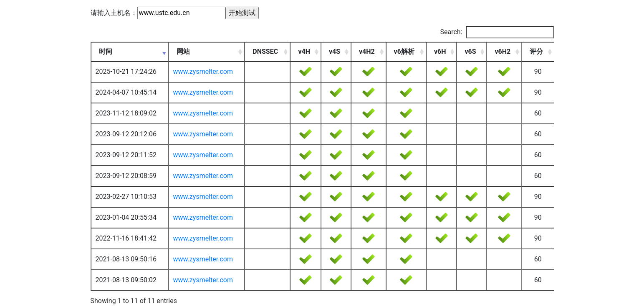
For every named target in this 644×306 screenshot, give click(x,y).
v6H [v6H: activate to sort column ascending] (440, 51)
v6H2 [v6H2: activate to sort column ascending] (503, 51)
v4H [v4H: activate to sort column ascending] (304, 51)
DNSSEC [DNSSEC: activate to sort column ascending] (265, 51)
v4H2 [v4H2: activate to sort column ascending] (367, 51)
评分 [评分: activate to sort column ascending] (536, 51)
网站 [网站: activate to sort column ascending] (183, 51)
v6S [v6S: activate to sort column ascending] (470, 51)
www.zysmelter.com (203, 71)
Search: (497, 32)
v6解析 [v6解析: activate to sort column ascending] (404, 51)
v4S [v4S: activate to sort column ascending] (335, 51)
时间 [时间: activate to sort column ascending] (106, 51)
